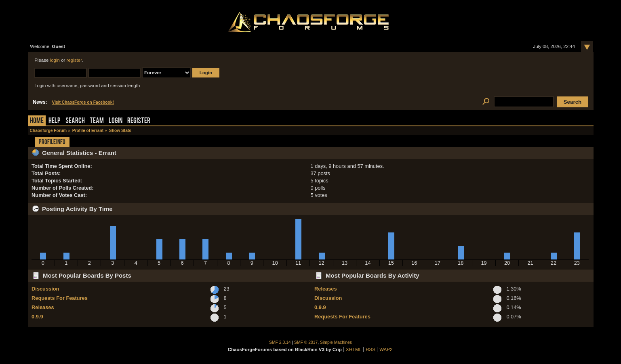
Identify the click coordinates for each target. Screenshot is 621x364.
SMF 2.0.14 (280, 342)
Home (37, 121)
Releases (43, 307)
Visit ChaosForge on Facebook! (83, 102)
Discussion (45, 289)
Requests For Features (60, 298)
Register (139, 121)
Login (116, 121)
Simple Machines (336, 342)
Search (75, 121)
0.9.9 (37, 317)
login (55, 60)
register (74, 60)
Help (55, 121)
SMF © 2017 (306, 342)
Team (97, 121)
